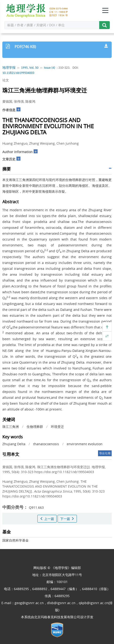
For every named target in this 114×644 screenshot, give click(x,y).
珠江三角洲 (11, 427)
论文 (6, 80)
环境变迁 (57, 427)
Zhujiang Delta (14, 444)
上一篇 (47, 519)
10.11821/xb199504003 (18, 73)
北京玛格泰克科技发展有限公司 (57, 617)
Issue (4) (50, 68)
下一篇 (67, 519)
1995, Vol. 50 (30, 68)
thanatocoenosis (46, 444)
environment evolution (85, 444)
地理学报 (9, 68)
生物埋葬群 (35, 427)
